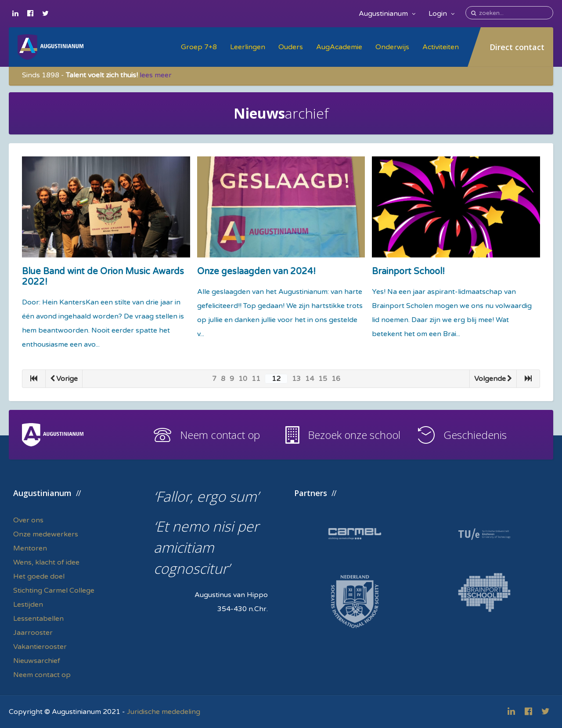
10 (243, 379)
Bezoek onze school (354, 435)
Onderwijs (392, 47)
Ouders (291, 47)
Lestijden (28, 605)
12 (276, 379)
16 (336, 379)
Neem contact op (220, 435)
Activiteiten (441, 47)
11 (256, 379)
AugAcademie (339, 47)
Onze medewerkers (46, 534)
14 (310, 379)
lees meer (156, 75)
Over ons (28, 520)
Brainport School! (408, 272)
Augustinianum (387, 14)
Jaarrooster (33, 633)
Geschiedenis (475, 435)
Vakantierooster (40, 647)
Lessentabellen (38, 619)
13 (296, 379)
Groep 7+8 (199, 47)
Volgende (493, 379)
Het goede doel (39, 576)
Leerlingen (248, 47)
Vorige (64, 379)
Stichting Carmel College (54, 590)
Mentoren (30, 548)
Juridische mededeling (164, 712)
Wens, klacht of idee (46, 562)
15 (323, 379)
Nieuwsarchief (37, 661)
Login (441, 14)
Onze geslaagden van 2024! (256, 272)
